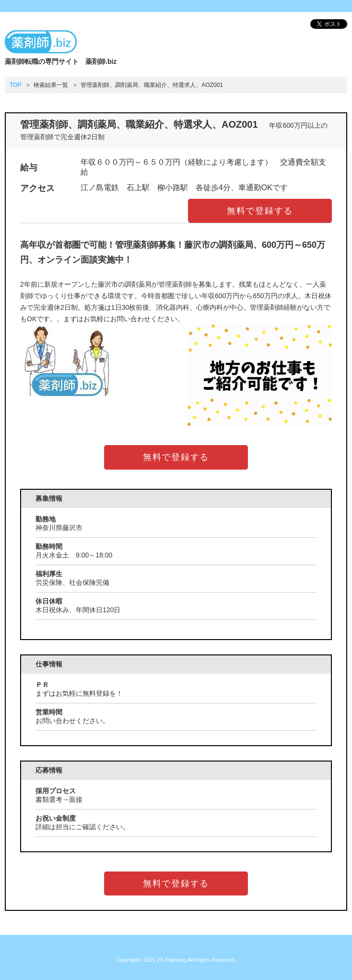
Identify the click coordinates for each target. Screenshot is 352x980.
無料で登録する (260, 211)
